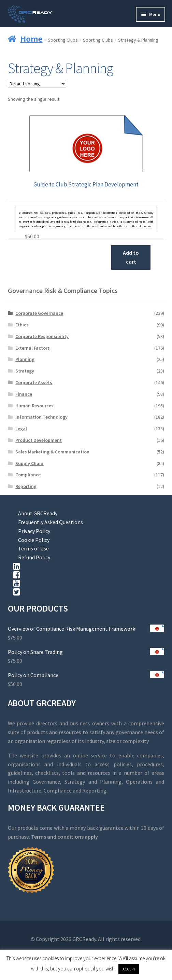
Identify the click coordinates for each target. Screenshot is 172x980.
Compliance (28, 475)
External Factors (33, 348)
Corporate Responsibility (42, 336)
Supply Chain (29, 463)
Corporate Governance (39, 313)
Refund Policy (34, 557)
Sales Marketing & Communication (52, 452)
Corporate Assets (34, 382)
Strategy (25, 371)
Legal (21, 429)
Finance (24, 394)
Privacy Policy (34, 531)
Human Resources (34, 406)
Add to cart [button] (131, 257)
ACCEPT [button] (129, 969)
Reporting (26, 486)
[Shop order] (37, 84)
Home (32, 39)
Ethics (22, 325)
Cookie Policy (34, 540)
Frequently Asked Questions (51, 522)
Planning (25, 359)
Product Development (39, 440)
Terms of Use (33, 548)
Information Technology (41, 417)
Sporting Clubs (63, 40)
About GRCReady (38, 513)
